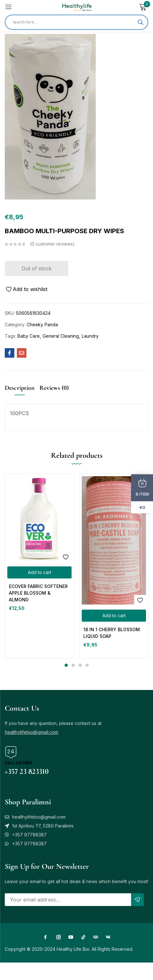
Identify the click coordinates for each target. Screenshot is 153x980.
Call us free (18, 763)
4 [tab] (87, 665)
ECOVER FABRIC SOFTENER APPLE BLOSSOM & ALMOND (38, 593)
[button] (39, 572)
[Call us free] (11, 752)
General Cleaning (61, 336)
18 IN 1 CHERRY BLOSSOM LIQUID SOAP (112, 633)
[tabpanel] (39, 566)
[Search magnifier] (141, 22)
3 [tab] (80, 665)
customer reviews (52, 244)
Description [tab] (20, 388)
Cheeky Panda (42, 324)
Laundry (90, 336)
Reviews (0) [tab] (54, 388)
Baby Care (29, 336)
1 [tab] (66, 665)
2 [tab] (73, 665)
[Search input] (74, 22)
